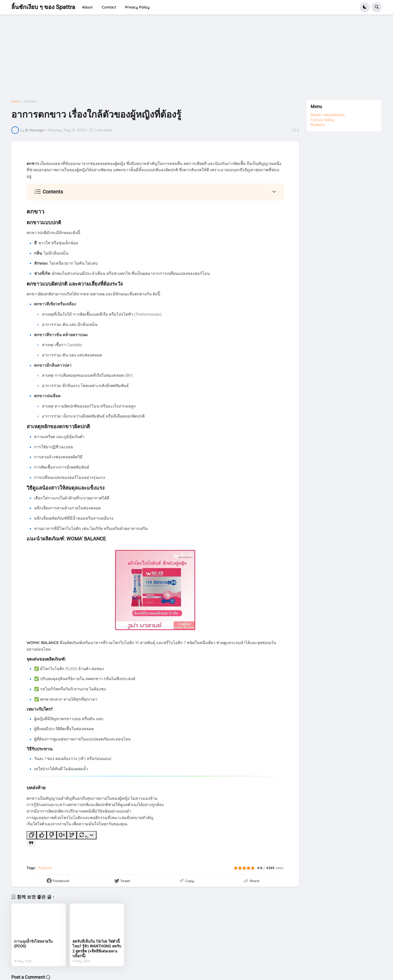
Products (30, 101)
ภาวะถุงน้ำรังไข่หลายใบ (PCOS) (33, 944)
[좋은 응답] (42, 835)
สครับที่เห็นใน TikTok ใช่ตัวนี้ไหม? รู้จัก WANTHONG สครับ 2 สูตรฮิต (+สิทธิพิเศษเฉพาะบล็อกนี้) (97, 949)
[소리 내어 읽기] (62, 835)
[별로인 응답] (52, 835)
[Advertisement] (162, 59)
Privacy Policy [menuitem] (137, 7)
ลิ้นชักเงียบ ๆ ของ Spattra (43, 7)
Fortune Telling (322, 120)
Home (16, 101)
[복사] (32, 835)
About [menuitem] (87, 7)
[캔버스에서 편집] (72, 835)
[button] (365, 7)
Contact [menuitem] (109, 7)
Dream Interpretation (328, 115)
